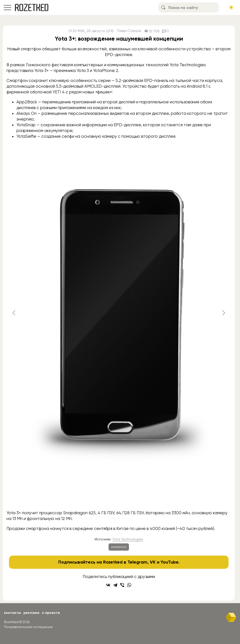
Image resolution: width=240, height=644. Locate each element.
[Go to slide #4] (145, 497)
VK (153, 562)
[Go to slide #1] (67, 497)
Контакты (12, 613)
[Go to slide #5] (171, 497)
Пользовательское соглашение (28, 627)
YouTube (169, 562)
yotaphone (119, 547)
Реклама (31, 613)
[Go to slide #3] (119, 497)
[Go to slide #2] (93, 497)
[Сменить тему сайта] (231, 7)
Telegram (137, 562)
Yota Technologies (128, 539)
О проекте (51, 613)
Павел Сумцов (129, 31)
